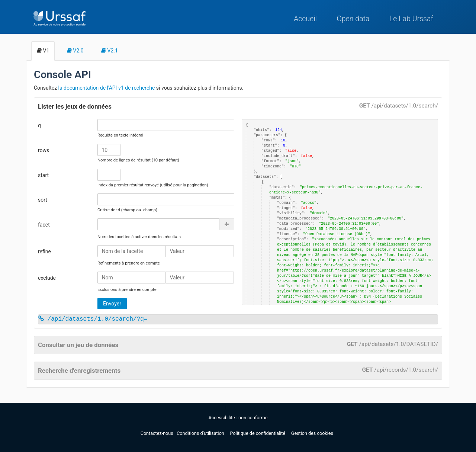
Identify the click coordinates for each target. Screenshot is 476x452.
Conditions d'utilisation (201, 433)
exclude (47, 278)
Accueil (305, 19)
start (43, 175)
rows (44, 150)
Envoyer (112, 304)
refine (44, 251)
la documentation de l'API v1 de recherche (107, 88)
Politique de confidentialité (258, 433)
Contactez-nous (157, 433)
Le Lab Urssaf (411, 19)
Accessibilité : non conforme (238, 418)
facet (44, 225)
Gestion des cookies (312, 433)
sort (43, 200)
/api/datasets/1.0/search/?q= (93, 319)
